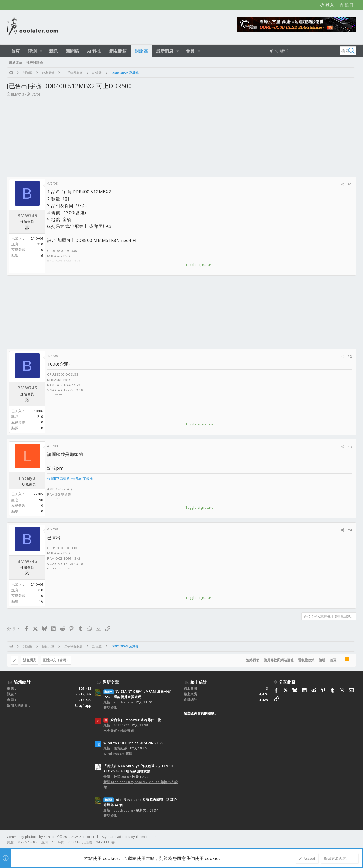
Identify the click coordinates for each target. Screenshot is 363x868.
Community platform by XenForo (53, 837)
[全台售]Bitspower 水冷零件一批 (132, 720)
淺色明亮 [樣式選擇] (30, 660)
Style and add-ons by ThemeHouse (129, 837)
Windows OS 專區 (118, 754)
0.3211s (74, 842)
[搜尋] (324, 51)
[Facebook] (354, 840)
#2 (350, 356)
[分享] (342, 184)
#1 (350, 184)
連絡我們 (253, 660)
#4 (350, 530)
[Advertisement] (181, 138)
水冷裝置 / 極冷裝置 (119, 731)
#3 (350, 447)
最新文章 (111, 682)
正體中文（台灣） (56, 660)
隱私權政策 (306, 660)
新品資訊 (110, 708)
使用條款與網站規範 (279, 660)
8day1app (83, 705)
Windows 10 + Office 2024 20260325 (133, 743)
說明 (322, 660)
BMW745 (18, 94)
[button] (41, 51)
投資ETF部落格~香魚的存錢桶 (70, 478)
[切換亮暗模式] (279, 51)
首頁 (333, 660)
